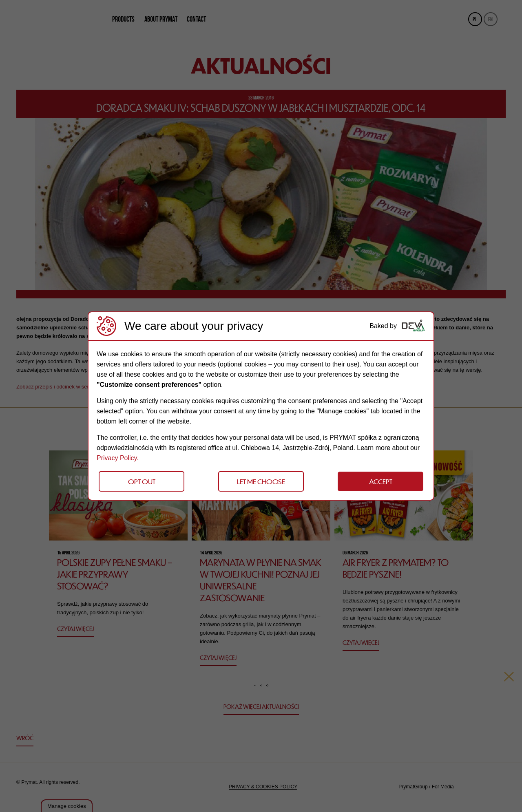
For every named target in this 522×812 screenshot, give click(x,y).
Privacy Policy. (118, 458)
